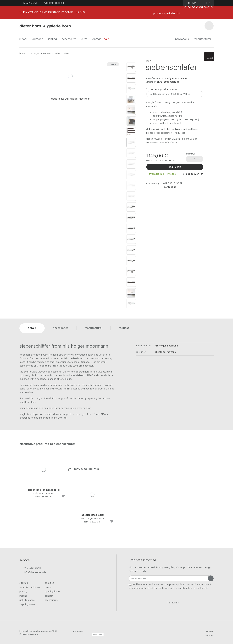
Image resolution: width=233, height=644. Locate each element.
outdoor (39, 39)
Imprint (23, 596)
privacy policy (177, 584)
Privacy (23, 592)
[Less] (189, 159)
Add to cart (175, 167)
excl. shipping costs (168, 160)
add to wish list (195, 174)
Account (191, 3)
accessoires (70, 39)
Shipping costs (27, 604)
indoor (25, 39)
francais (208, 635)
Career (48, 587)
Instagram (171, 603)
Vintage (97, 39)
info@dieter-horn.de (33, 573)
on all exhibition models (52, 12)
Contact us (170, 187)
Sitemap (24, 583)
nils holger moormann (40, 53)
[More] (200, 159)
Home (22, 53)
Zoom (113, 64)
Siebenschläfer (62, 53)
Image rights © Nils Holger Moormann (70, 99)
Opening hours (52, 592)
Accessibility (51, 600)
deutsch (208, 631)
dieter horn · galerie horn (45, 26)
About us (49, 583)
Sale (108, 39)
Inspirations (183, 39)
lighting (53, 39)
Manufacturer (204, 39)
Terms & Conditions (30, 587)
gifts (85, 39)
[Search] (209, 26)
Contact (49, 596)
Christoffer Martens (168, 82)
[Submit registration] (211, 578)
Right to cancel (27, 600)
